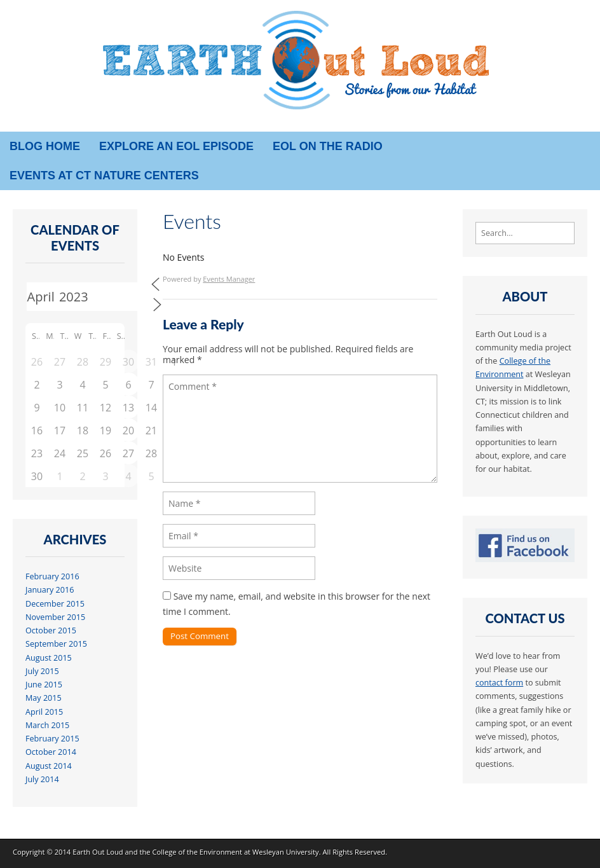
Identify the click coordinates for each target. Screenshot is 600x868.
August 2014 (49, 766)
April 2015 (44, 712)
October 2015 (51, 630)
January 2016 (50, 590)
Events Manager (229, 279)
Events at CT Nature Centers (104, 176)
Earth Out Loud (98, 852)
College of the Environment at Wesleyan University (235, 852)
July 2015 (42, 671)
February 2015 (52, 739)
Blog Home (45, 146)
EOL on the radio (328, 146)
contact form (499, 683)
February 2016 (52, 576)
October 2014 (51, 752)
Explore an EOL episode (176, 146)
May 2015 (44, 698)
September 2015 (56, 644)
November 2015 (55, 617)
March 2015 (47, 725)
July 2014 (42, 779)
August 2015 (49, 658)
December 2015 (55, 604)
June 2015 (44, 685)
